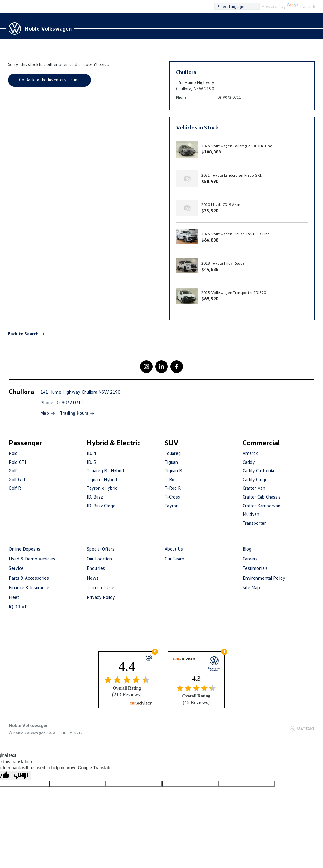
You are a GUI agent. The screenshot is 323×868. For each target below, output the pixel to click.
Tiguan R (173, 470)
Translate (302, 6)
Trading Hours (74, 413)
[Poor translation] (21, 776)
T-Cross (172, 497)
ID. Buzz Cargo (101, 506)
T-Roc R (173, 488)
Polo (13, 453)
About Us (174, 549)
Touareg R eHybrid (105, 470)
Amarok (250, 453)
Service (16, 568)
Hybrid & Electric (114, 443)
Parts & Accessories (29, 578)
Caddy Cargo (255, 479)
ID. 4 (91, 453)
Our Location (99, 559)
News (93, 578)
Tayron (172, 506)
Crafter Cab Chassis (262, 497)
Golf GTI (17, 479)
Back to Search (23, 334)
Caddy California (258, 470)
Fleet (14, 597)
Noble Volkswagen (48, 28)
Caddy (249, 462)
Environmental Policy (264, 578)
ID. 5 (91, 462)
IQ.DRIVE (18, 607)
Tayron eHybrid (102, 488)
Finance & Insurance (29, 587)
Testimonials (255, 568)
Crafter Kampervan (261, 506)
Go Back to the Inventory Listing (49, 79)
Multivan (251, 514)
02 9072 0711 (229, 97)
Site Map (251, 587)
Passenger (25, 443)
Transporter (254, 523)
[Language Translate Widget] (237, 6)
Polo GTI (17, 462)
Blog (247, 549)
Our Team (174, 559)
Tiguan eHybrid (102, 479)
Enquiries (96, 568)
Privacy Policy (101, 597)
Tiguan (171, 462)
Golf (13, 470)
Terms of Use (100, 587)
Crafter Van (254, 488)
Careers (250, 559)
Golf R (15, 488)
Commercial (261, 443)
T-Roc (171, 479)
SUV (172, 443)
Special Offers (101, 549)
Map (45, 413)
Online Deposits (25, 549)
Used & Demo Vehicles (32, 559)
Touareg (173, 453)
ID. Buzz (95, 497)
